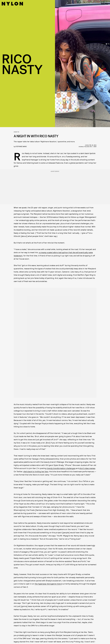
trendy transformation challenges (61, 468)
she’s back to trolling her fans (36, 471)
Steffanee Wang (21, 146)
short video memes (87, 468)
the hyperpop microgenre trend (48, 584)
